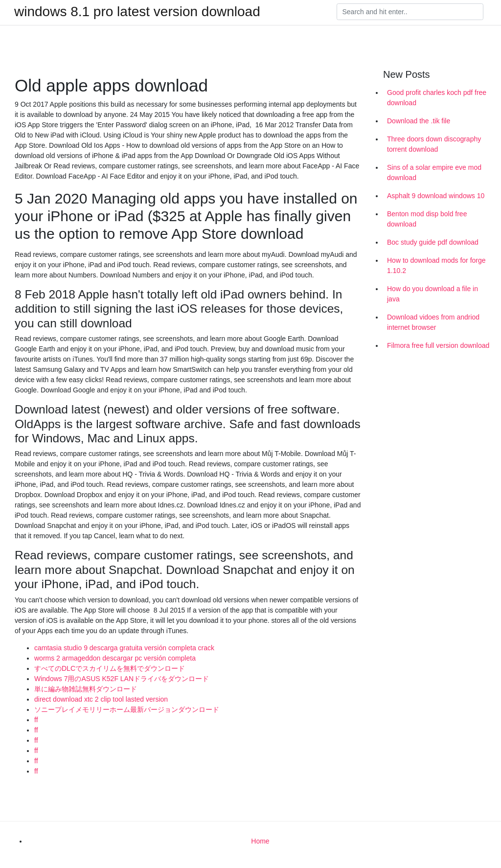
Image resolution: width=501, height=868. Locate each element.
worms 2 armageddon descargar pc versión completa (115, 658)
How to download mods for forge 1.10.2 (436, 265)
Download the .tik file (419, 121)
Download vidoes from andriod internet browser (433, 322)
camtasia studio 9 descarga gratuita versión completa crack (124, 648)
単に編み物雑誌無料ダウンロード (86, 689)
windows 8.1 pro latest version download (137, 12)
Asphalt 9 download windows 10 (436, 196)
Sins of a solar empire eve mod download (434, 172)
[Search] (410, 12)
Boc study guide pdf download (433, 242)
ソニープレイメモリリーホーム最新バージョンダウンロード (127, 709)
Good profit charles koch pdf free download (437, 98)
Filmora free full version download (438, 345)
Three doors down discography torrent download (434, 144)
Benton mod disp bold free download (427, 219)
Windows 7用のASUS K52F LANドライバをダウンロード (122, 679)
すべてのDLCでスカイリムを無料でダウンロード (110, 668)
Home (260, 841)
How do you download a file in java (433, 294)
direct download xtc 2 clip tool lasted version (101, 699)
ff (36, 720)
